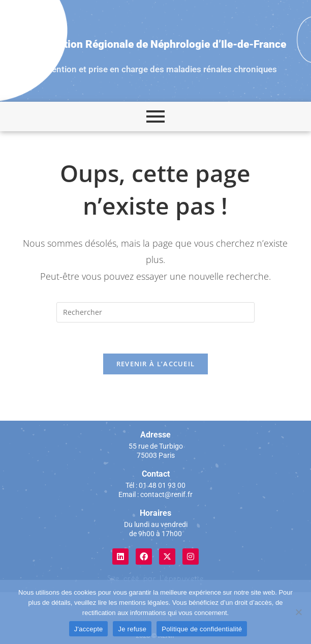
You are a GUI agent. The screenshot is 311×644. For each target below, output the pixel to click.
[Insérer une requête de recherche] (155, 312)
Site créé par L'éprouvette (156, 578)
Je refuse (132, 629)
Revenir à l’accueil (156, 364)
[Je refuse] (298, 612)
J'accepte (89, 629)
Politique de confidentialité (202, 629)
